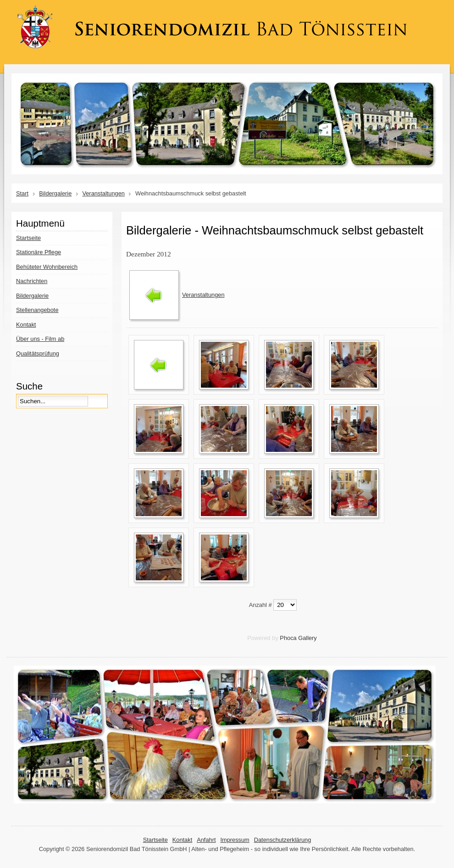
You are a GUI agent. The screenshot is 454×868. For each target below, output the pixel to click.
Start (22, 193)
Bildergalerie (55, 193)
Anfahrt (206, 840)
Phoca (288, 638)
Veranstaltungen (103, 193)
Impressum (235, 840)
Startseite (155, 840)
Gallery (307, 638)
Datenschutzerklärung (282, 840)
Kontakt (182, 840)
